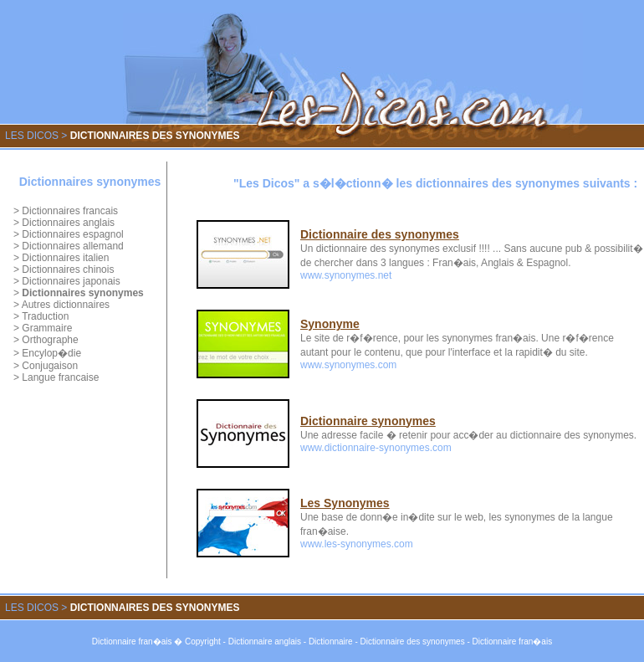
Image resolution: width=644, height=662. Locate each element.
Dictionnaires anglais (68, 223)
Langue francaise (60, 377)
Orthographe (50, 340)
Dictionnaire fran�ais (132, 641)
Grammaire (47, 328)
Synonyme (330, 324)
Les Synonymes (345, 503)
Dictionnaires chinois (68, 269)
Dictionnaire (331, 641)
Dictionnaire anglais (265, 641)
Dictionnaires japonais (71, 281)
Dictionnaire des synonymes (380, 234)
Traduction (45, 316)
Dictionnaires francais (70, 211)
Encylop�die (51, 353)
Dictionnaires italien (65, 258)
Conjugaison (50, 366)
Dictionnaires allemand (72, 246)
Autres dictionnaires (66, 305)
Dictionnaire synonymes (368, 421)
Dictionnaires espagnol (72, 234)
